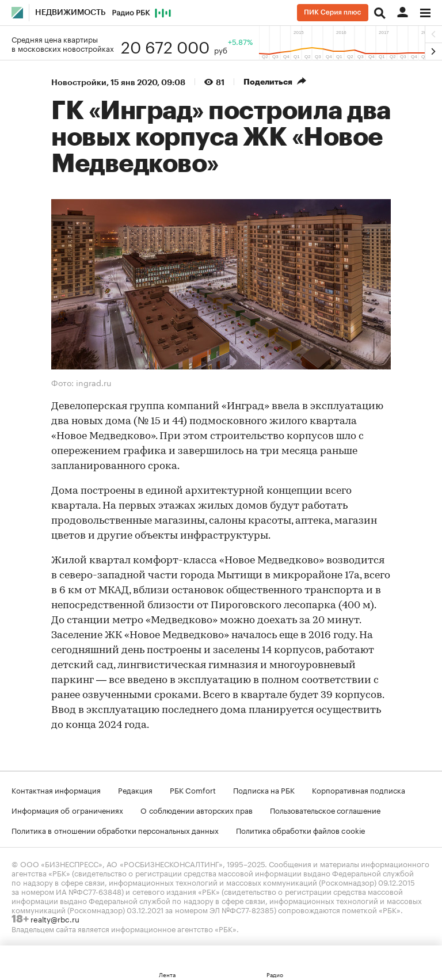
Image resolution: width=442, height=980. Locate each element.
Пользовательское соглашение (325, 810)
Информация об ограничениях (67, 810)
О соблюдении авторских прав (197, 810)
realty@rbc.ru (55, 918)
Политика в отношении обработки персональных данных (115, 830)
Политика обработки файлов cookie (301, 830)
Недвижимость (71, 13)
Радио (275, 974)
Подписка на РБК (264, 790)
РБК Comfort (193, 790)
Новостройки (79, 82)
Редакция (135, 790)
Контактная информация (56, 790)
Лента (167, 974)
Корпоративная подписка (359, 790)
